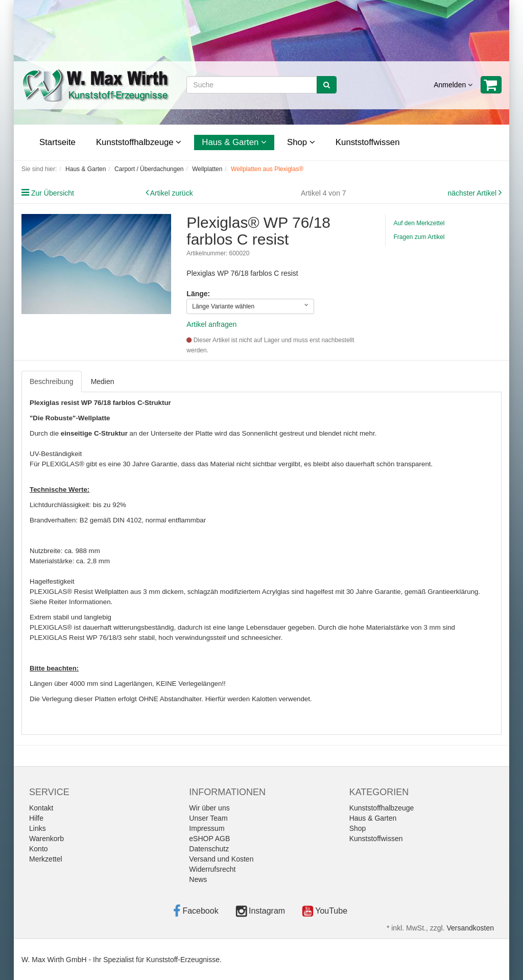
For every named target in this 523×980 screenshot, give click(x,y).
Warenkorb (46, 839)
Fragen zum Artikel (419, 237)
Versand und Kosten (221, 859)
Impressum (207, 828)
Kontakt (41, 808)
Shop (301, 142)
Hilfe (36, 818)
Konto (39, 849)
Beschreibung (52, 381)
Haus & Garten (234, 142)
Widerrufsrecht (212, 869)
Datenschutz (209, 849)
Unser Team (208, 818)
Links (38, 828)
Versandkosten (470, 928)
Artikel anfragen (211, 324)
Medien (103, 381)
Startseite (57, 142)
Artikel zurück (172, 193)
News (198, 879)
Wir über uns (209, 808)
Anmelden (453, 85)
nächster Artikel (473, 193)
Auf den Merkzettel (419, 223)
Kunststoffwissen (368, 142)
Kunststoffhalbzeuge (139, 142)
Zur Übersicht (53, 193)
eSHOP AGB (209, 839)
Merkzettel (46, 859)
